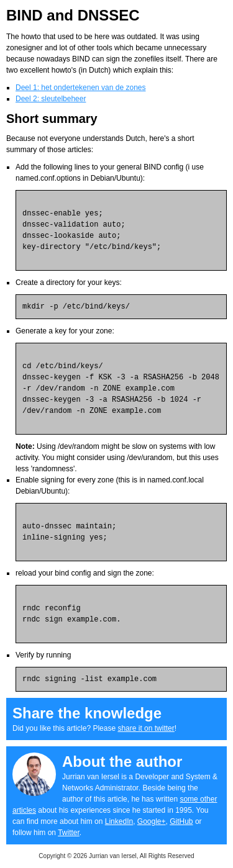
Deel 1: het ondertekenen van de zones (80, 88)
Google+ (152, 821)
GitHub (181, 821)
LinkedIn (119, 821)
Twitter (69, 833)
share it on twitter (146, 728)
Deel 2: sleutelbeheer (51, 99)
